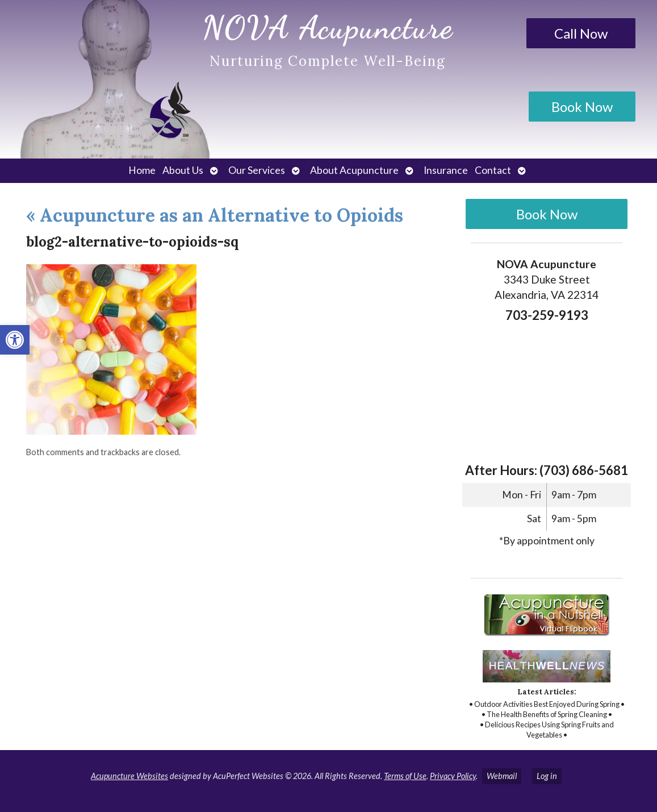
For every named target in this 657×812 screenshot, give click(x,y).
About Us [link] (183, 170)
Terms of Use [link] (405, 776)
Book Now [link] (582, 107)
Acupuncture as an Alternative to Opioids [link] (215, 215)
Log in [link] (547, 776)
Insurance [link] (446, 170)
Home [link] (142, 170)
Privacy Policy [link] (453, 776)
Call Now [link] (581, 33)
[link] (15, 340)
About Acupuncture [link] (354, 170)
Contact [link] (493, 170)
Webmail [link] (502, 776)
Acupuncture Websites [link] (129, 776)
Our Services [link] (257, 170)
